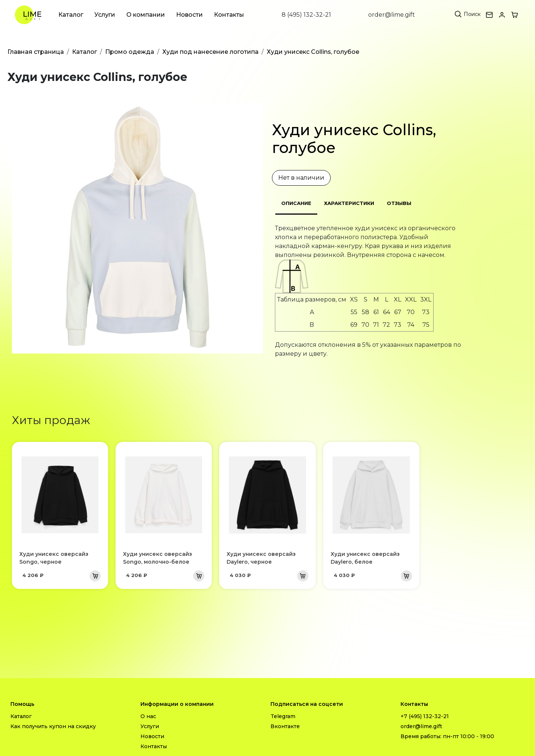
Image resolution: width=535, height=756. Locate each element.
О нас (148, 716)
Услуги (105, 15)
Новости (189, 15)
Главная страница (36, 52)
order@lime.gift (392, 15)
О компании (146, 15)
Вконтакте (285, 726)
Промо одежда (130, 52)
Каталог (71, 15)
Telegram (283, 716)
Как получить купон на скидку (53, 726)
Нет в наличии (301, 178)
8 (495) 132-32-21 (306, 15)
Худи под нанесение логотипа (210, 52)
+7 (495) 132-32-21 (425, 716)
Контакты (229, 15)
